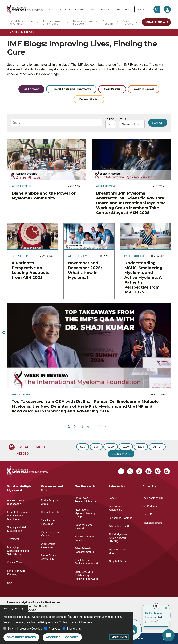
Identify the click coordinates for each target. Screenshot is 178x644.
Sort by (123, 118)
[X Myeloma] (130, 471)
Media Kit (148, 515)
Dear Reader (112, 89)
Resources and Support (83, 22)
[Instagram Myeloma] (167, 471)
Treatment (13, 539)
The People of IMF (153, 498)
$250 (141, 447)
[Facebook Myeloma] (121, 471)
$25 (83, 447)
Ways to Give (128, 22)
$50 (96, 447)
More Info (119, 637)
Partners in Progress (120, 518)
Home (13, 33)
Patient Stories (89, 99)
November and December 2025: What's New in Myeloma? (85, 270)
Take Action (118, 486)
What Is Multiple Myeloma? (21, 22)
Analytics (54, 629)
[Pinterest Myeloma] (158, 471)
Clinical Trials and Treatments (71, 89)
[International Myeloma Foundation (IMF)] (26, 9)
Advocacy (106, 10)
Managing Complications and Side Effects (18, 551)
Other (157, 447)
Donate (113, 498)
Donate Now (155, 22)
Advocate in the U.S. (120, 526)
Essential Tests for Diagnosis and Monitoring (18, 516)
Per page (110, 118)
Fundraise (123, 10)
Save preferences (21, 637)
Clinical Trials (15, 562)
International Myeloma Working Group (85, 513)
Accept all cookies (62, 637)
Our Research (109, 22)
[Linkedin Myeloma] (149, 471)
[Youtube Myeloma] (139, 471)
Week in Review (144, 89)
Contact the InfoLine (53, 512)
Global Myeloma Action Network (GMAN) (118, 538)
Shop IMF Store (117, 561)
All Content (31, 89)
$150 (126, 447)
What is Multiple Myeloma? (19, 488)
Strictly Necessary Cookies (25, 629)
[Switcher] (3, 333)
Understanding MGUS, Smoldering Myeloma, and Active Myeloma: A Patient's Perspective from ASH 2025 (143, 278)
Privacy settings (14, 609)
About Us (55, 10)
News (68, 10)
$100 (111, 447)
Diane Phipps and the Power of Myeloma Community (44, 196)
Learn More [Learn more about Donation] (121, 454)
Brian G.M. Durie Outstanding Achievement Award (86, 575)
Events (80, 10)
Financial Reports (152, 523)
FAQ (9, 583)
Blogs (92, 10)
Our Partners (150, 506)
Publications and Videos (52, 22)
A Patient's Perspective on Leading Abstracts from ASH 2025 (31, 270)
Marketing (74, 629)
